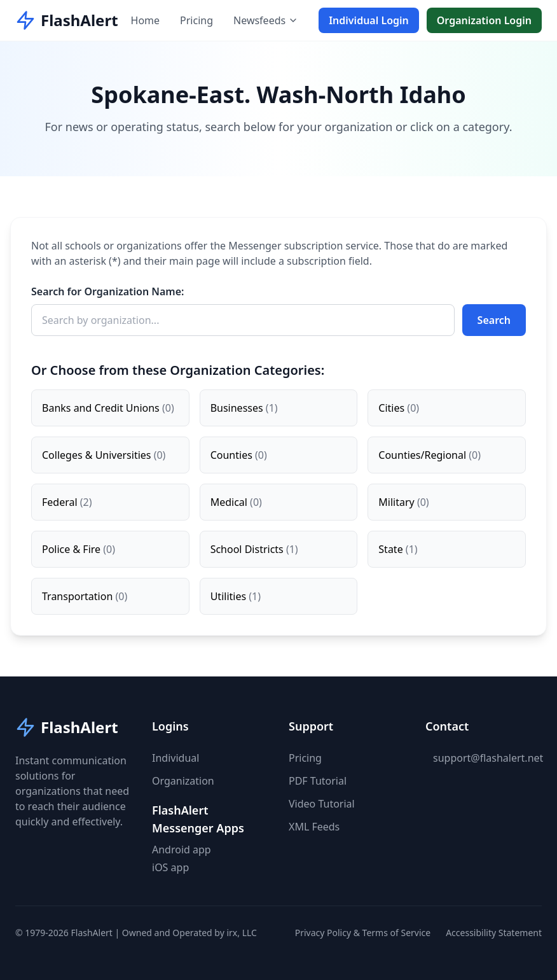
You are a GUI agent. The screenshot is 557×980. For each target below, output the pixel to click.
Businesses (244, 408)
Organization (183, 781)
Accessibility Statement (494, 933)
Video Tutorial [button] (322, 804)
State (398, 549)
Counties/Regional (430, 455)
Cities (399, 408)
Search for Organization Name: (108, 291)
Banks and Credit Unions (108, 408)
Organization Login (484, 20)
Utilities (236, 596)
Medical (236, 502)
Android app (182, 850)
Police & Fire (79, 549)
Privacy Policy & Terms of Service (363, 933)
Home (146, 20)
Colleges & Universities (104, 455)
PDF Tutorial (318, 781)
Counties (239, 455)
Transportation (85, 596)
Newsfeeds (266, 20)
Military (403, 502)
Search (494, 320)
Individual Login (369, 20)
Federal (67, 502)
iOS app (170, 867)
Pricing (196, 20)
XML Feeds (314, 827)
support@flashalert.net (488, 758)
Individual (175, 758)
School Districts (254, 549)
